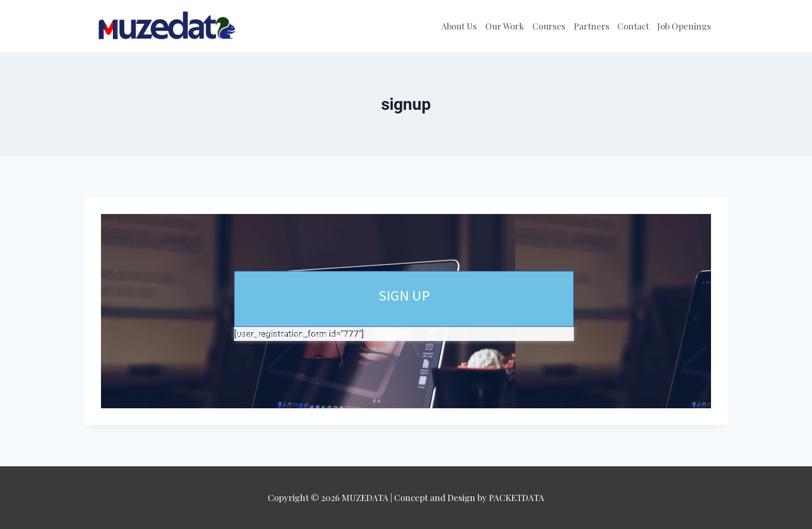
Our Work (505, 26)
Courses (549, 26)
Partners (592, 26)
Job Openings (684, 26)
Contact (633, 26)
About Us (459, 26)
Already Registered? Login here (292, 334)
